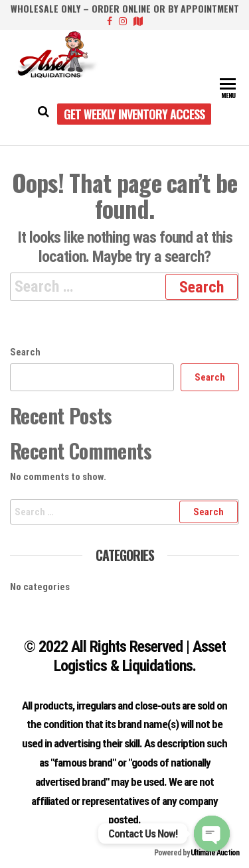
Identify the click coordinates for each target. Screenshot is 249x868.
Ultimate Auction (215, 853)
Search (25, 352)
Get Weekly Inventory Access (134, 114)
